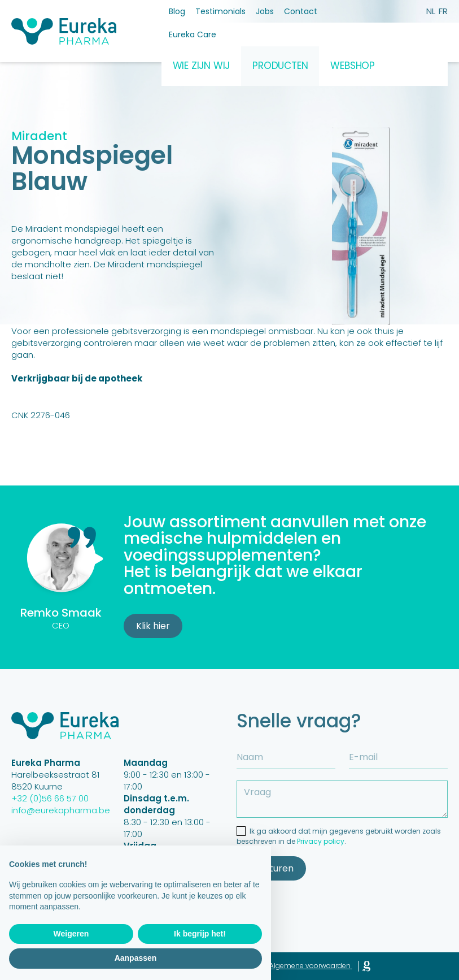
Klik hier (153, 626)
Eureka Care (193, 34)
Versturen (271, 868)
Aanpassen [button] (136, 958)
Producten (280, 66)
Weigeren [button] (71, 934)
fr (443, 11)
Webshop (353, 66)
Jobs (265, 11)
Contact (301, 11)
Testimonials (220, 11)
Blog (177, 11)
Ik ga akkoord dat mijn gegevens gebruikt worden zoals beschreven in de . (339, 836)
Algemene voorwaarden (310, 966)
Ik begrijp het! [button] (200, 934)
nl (431, 11)
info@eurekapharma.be (61, 810)
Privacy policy (321, 841)
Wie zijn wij (202, 66)
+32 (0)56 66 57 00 (50, 798)
